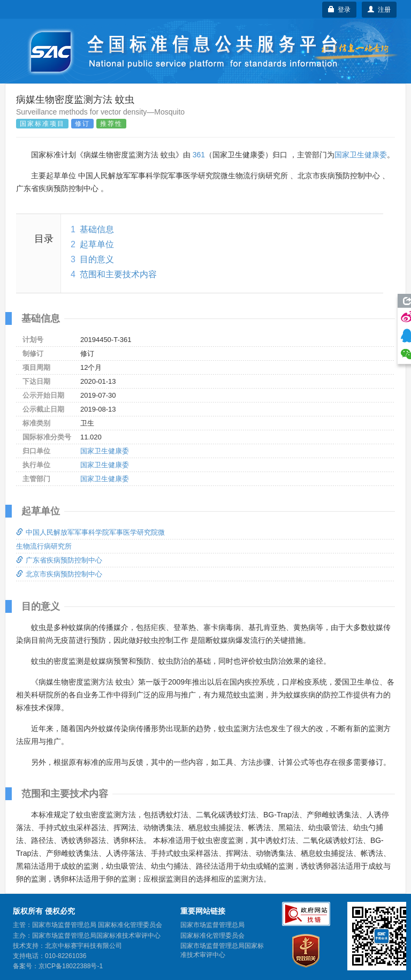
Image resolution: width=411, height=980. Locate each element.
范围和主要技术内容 (118, 274)
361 (199, 155)
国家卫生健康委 (361, 155)
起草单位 (97, 244)
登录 (340, 10)
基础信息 (97, 229)
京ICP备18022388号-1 (71, 966)
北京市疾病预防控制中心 (59, 574)
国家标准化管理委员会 (212, 936)
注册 (379, 10)
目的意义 (97, 259)
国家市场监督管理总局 (212, 925)
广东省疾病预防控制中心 (59, 560)
